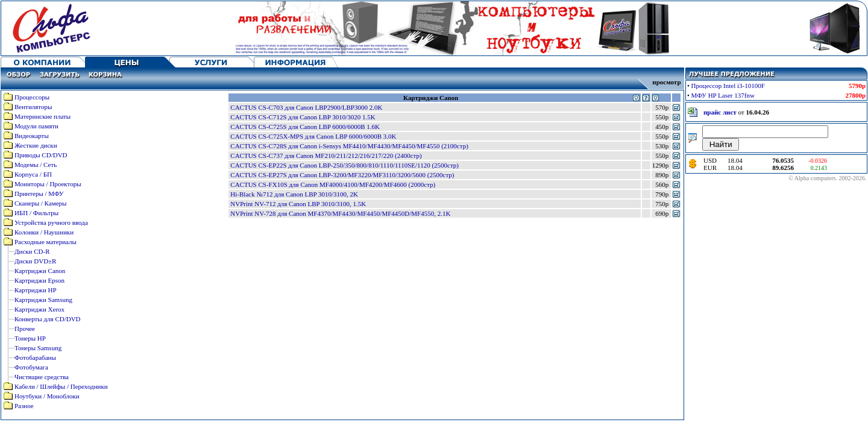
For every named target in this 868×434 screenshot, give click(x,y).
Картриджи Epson (39, 280)
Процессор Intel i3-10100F (728, 86)
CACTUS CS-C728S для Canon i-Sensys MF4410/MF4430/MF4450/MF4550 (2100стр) (349, 146)
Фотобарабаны (35, 357)
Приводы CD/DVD (41, 155)
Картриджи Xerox (39, 309)
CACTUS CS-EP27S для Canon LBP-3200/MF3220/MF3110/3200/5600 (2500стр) (342, 175)
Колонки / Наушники (44, 232)
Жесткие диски (36, 145)
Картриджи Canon (40, 271)
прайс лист (720, 112)
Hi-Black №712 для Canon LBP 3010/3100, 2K (294, 194)
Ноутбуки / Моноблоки (47, 396)
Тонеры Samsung (38, 348)
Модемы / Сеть (36, 165)
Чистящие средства (42, 377)
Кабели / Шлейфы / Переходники (61, 386)
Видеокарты (32, 136)
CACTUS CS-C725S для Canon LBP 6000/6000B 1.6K (305, 127)
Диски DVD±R (35, 261)
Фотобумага (31, 367)
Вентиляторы (33, 107)
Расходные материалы (46, 242)
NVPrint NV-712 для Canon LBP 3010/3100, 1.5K (298, 204)
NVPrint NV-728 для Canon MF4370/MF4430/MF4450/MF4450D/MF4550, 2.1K (340, 213)
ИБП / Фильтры (36, 213)
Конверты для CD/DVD (48, 319)
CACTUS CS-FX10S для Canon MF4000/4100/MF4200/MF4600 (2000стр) (333, 184)
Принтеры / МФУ (39, 193)
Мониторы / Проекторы (48, 184)
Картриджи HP (36, 290)
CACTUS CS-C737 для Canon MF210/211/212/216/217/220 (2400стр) (326, 156)
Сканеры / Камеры (40, 203)
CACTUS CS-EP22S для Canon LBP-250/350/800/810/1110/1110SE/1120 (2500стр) (344, 165)
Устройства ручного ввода (51, 222)
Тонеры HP (30, 338)
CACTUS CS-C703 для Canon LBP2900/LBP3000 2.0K (306, 107)
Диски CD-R (32, 251)
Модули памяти (36, 126)
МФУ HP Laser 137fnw (723, 95)
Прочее (25, 329)
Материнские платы (42, 116)
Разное (24, 406)
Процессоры (32, 97)
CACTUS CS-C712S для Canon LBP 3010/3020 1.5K (303, 117)
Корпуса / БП (33, 174)
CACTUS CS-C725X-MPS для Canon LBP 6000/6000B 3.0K (313, 136)
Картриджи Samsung (43, 300)
